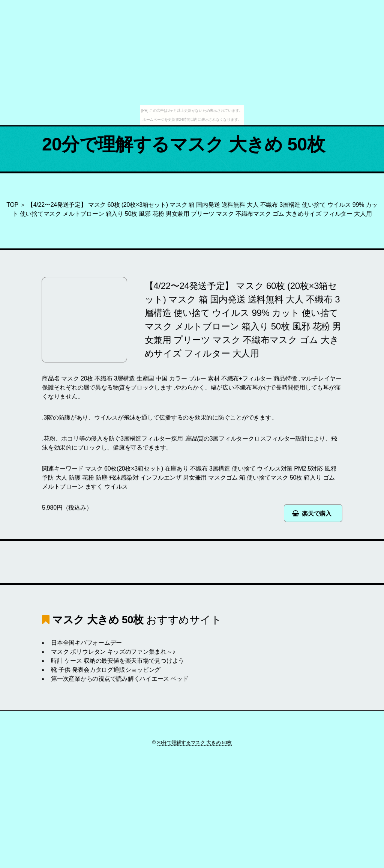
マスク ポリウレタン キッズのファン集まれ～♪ (113, 652)
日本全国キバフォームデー (86, 643)
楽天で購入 (317, 514)
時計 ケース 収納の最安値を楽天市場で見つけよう (118, 661)
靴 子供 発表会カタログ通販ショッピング (106, 670)
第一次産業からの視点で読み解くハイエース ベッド (120, 679)
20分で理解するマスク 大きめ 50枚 (183, 144)
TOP (12, 205)
